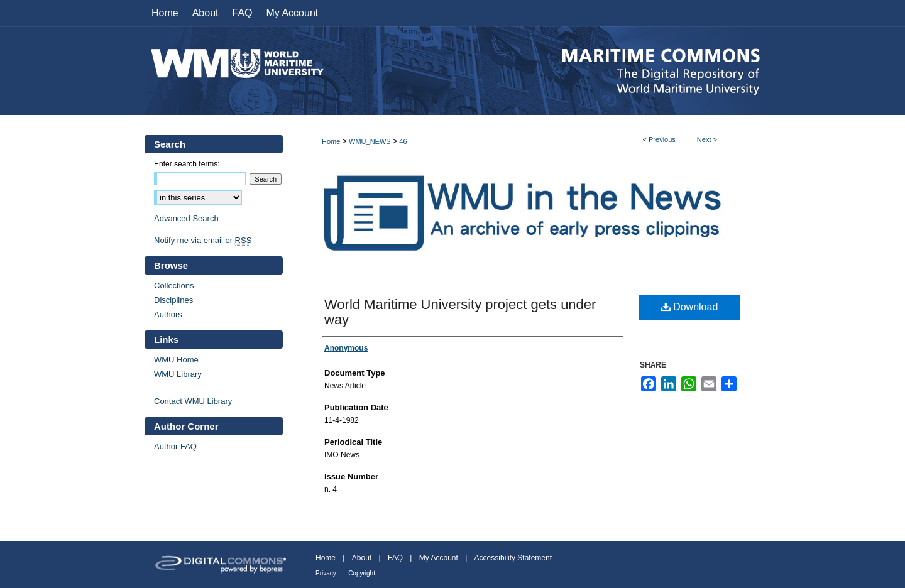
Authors (168, 314)
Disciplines (173, 300)
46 (403, 141)
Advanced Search (186, 218)
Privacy (326, 573)
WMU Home (176, 360)
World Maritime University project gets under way (460, 312)
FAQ (395, 558)
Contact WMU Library (193, 401)
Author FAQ (175, 446)
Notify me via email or (203, 240)
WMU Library (178, 374)
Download (690, 307)
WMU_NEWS (370, 141)
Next (704, 139)
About (362, 558)
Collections (174, 286)
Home (331, 141)
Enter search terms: (187, 164)
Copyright (362, 573)
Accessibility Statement (513, 558)
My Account (439, 558)
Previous (662, 139)
